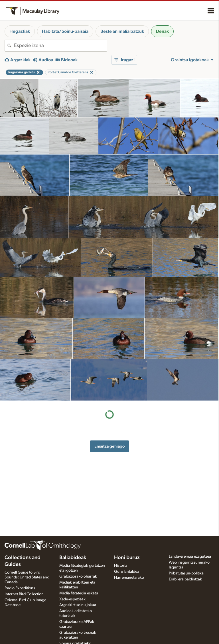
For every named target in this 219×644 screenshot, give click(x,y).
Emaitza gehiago (109, 446)
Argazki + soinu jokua (78, 605)
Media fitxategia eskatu (79, 593)
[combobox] (60, 46)
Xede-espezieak (72, 599)
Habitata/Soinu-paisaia (65, 31)
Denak (162, 31)
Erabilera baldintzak (185, 579)
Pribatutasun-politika (186, 573)
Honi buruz (127, 558)
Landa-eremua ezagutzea (190, 556)
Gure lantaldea (127, 572)
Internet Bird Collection (24, 594)
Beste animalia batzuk (122, 31)
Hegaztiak (20, 31)
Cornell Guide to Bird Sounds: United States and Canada (27, 577)
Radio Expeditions (20, 588)
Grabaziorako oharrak (78, 576)
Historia (121, 566)
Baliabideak (73, 558)
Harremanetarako (129, 578)
